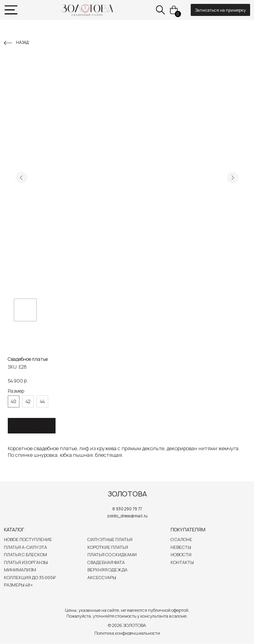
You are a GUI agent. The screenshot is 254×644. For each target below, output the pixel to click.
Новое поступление (28, 539)
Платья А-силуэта (25, 547)
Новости (181, 554)
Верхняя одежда (107, 570)
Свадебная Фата (106, 562)
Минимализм (20, 570)
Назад (22, 42)
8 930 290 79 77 (127, 509)
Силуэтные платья (110, 539)
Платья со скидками (112, 554)
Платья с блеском (25, 554)
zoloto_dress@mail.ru (127, 516)
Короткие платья (108, 547)
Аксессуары (102, 577)
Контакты (182, 562)
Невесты (181, 547)
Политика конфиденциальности (127, 633)
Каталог (14, 530)
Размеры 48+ (18, 585)
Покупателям (188, 530)
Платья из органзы (26, 562)
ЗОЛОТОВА (127, 494)
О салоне (181, 539)
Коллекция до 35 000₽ (30, 577)
